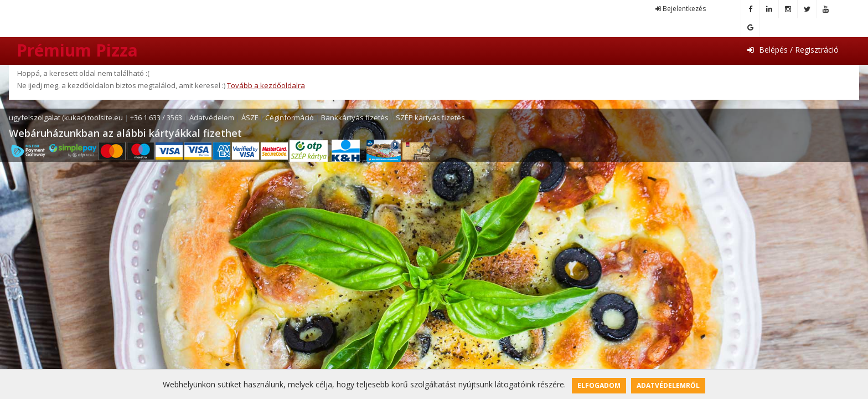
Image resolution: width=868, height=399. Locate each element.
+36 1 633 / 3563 (156, 117)
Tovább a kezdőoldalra (266, 85)
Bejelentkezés (681, 9)
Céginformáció (290, 117)
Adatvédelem (212, 117)
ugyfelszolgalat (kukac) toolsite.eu (66, 117)
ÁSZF (250, 117)
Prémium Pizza (77, 50)
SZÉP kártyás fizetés (430, 117)
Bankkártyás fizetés (355, 117)
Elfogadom (599, 385)
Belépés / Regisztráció (793, 50)
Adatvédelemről (668, 385)
